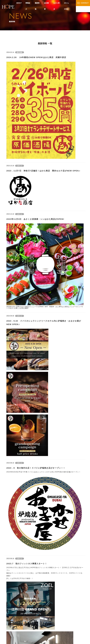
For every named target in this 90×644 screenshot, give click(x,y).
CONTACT (83, 3)
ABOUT (19, 3)
